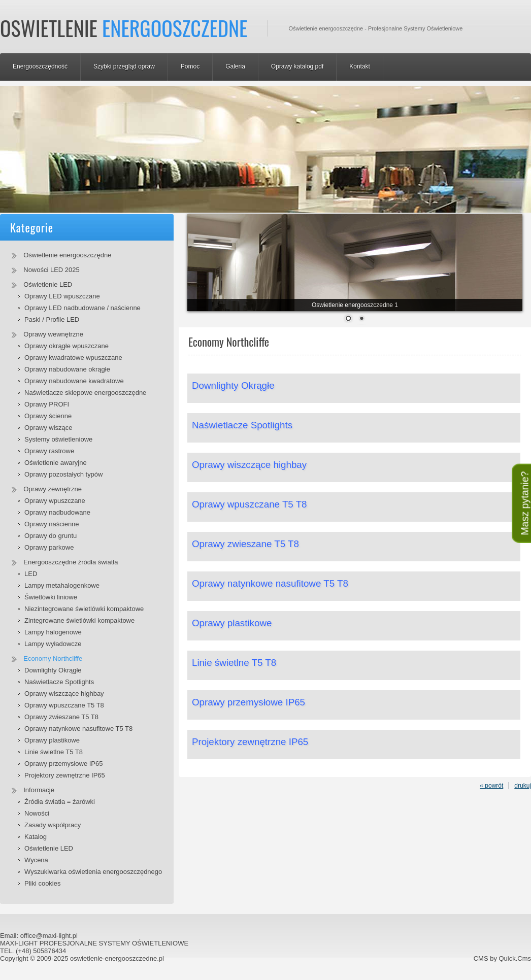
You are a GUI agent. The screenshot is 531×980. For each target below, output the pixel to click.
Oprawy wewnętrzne (53, 334)
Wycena (36, 860)
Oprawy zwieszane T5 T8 (61, 717)
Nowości (37, 813)
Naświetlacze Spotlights (59, 682)
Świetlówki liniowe (51, 597)
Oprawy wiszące (48, 428)
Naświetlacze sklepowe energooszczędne (85, 393)
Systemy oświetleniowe (58, 439)
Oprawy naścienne (52, 524)
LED (31, 574)
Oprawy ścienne (48, 416)
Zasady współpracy (53, 825)
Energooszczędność (40, 66)
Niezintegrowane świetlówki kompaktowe (84, 609)
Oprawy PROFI (47, 404)
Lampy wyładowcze (53, 644)
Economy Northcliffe (53, 658)
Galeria (235, 66)
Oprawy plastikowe (52, 740)
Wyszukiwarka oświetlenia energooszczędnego (93, 872)
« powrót (491, 786)
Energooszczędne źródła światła (71, 562)
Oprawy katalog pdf (297, 66)
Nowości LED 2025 (51, 270)
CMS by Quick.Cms (502, 958)
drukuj (523, 786)
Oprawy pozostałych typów (63, 474)
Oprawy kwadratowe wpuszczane (73, 358)
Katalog (36, 837)
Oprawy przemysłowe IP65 (63, 764)
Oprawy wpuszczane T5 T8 (64, 705)
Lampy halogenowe (53, 632)
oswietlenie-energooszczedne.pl (117, 958)
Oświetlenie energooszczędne (67, 255)
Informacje (39, 790)
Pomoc (190, 66)
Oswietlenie (124, 28)
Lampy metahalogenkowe (62, 585)
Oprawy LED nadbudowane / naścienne (82, 308)
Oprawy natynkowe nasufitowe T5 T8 (78, 729)
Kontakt (360, 66)
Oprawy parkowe (49, 547)
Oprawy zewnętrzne (53, 489)
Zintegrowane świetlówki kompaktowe (79, 620)
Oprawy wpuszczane (55, 501)
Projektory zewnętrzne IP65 (65, 775)
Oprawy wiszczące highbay (64, 694)
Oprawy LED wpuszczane (62, 296)
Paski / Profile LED (52, 319)
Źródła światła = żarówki (60, 802)
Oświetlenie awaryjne (56, 463)
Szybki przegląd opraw (124, 66)
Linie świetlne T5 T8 (54, 752)
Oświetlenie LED (48, 284)
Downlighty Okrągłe (53, 670)
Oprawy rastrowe (49, 451)
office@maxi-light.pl (49, 936)
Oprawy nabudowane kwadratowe (74, 381)
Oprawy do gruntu (51, 536)
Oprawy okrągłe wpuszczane (67, 346)
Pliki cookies (42, 883)
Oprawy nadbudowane (57, 512)
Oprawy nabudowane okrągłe (67, 369)
